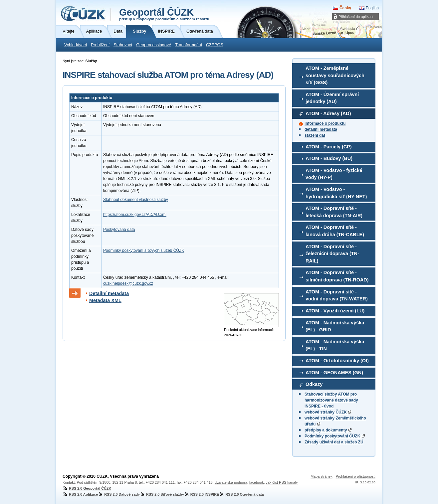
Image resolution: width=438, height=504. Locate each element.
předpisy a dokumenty (328, 430)
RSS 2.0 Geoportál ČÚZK (87, 488)
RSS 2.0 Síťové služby (162, 494)
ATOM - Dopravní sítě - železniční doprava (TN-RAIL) (332, 254)
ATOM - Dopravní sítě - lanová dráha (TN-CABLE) (335, 231)
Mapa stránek (321, 476)
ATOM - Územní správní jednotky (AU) (332, 98)
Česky (345, 8)
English (372, 8)
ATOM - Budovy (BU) (329, 158)
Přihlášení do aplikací (356, 17)
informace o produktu (325, 123)
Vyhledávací (76, 45)
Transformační (189, 45)
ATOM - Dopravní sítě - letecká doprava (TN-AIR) (334, 212)
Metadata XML (105, 300)
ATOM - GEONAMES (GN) (334, 373)
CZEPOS (215, 45)
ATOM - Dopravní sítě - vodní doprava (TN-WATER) (337, 295)
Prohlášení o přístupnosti (356, 476)
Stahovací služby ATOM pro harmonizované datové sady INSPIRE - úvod (331, 400)
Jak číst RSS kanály (282, 482)
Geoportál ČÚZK (164, 14)
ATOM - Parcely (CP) (329, 147)
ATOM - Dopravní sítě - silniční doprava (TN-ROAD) (337, 276)
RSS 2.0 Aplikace (80, 494)
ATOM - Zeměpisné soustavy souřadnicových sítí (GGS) (335, 75)
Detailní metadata (109, 293)
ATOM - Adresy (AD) (328, 113)
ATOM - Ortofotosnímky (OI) (337, 361)
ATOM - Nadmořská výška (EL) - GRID (335, 326)
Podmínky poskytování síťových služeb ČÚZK (144, 251)
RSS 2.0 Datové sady (119, 494)
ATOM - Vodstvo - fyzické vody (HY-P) (334, 174)
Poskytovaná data (119, 230)
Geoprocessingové (154, 45)
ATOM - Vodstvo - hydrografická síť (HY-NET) (336, 193)
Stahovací (123, 45)
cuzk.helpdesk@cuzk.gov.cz (128, 283)
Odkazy (314, 384)
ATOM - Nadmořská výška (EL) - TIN (335, 345)
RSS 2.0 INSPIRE (202, 494)
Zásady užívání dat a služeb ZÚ (334, 442)
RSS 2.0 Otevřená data (241, 494)
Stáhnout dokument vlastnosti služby (136, 200)
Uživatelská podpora (231, 482)
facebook (257, 482)
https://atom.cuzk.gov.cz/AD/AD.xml (135, 215)
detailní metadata (321, 129)
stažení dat (315, 135)
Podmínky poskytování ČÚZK (335, 436)
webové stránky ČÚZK (328, 412)
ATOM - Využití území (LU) (335, 311)
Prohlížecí (100, 45)
